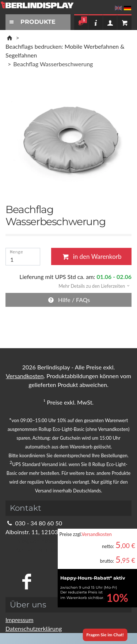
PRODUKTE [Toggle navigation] (31, 22)
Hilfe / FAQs (69, 300)
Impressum (19, 620)
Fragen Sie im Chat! (105, 635)
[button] (92, 285)
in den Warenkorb (91, 256)
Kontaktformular (31, 549)
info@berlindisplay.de (38, 541)
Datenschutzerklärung (34, 628)
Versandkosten (97, 534)
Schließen (117, 232)
